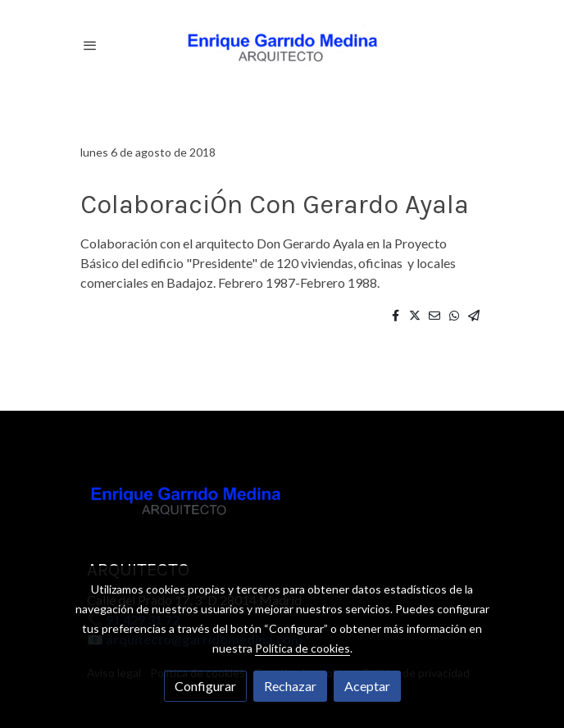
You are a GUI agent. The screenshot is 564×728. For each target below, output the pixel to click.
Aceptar (367, 686)
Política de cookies (302, 648)
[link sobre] (282, 501)
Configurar (205, 686)
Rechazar (290, 686)
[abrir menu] (90, 45)
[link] (282, 45)
